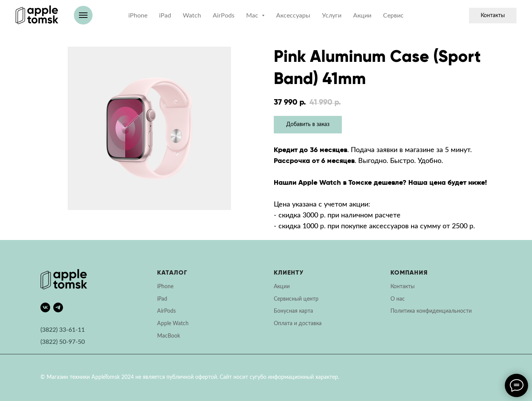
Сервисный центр (296, 299)
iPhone (138, 16)
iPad (165, 16)
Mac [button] (253, 16)
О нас (398, 299)
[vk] (45, 307)
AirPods (224, 16)
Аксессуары (293, 16)
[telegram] (58, 307)
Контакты (493, 16)
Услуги (332, 16)
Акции (362, 16)
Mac (162, 336)
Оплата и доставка (298, 324)
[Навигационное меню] (83, 15)
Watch (192, 16)
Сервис (393, 16)
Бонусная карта (293, 311)
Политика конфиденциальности (431, 311)
